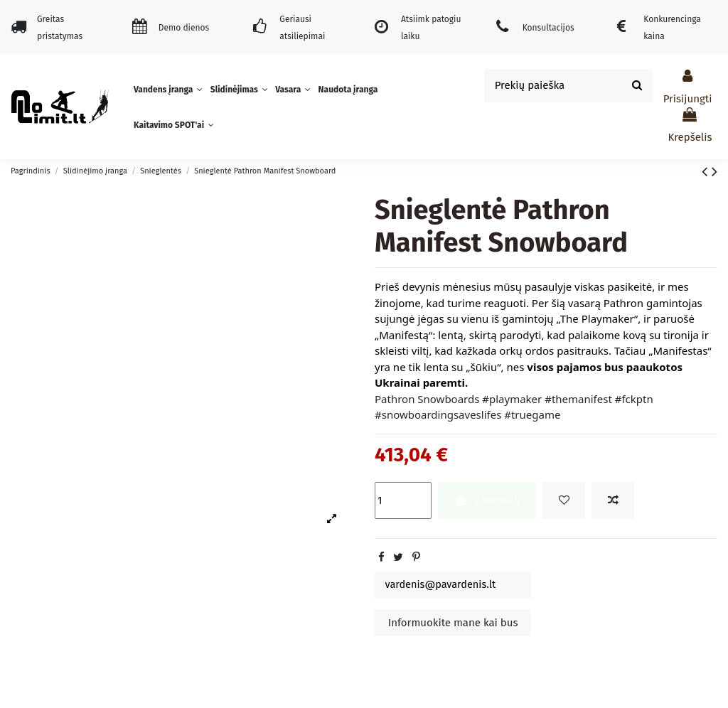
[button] (170, 90)
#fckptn (634, 399)
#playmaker (512, 399)
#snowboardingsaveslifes (438, 414)
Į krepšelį (487, 500)
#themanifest (578, 399)
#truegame (532, 414)
